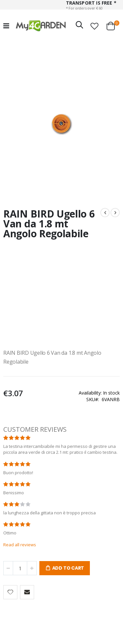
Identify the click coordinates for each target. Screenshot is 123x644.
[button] (94, 26)
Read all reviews (20, 545)
